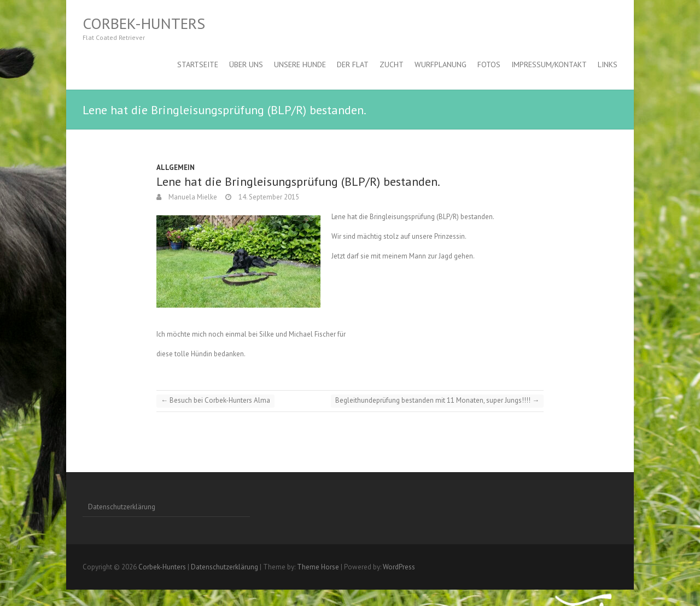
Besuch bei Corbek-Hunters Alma (215, 400)
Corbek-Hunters (144, 23)
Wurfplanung (441, 64)
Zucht (392, 64)
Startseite (198, 64)
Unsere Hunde (300, 64)
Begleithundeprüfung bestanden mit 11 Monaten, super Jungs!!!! (437, 400)
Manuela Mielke (192, 197)
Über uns (246, 64)
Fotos (489, 64)
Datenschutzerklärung (122, 507)
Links (608, 64)
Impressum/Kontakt (549, 64)
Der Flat (353, 64)
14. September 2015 (268, 197)
